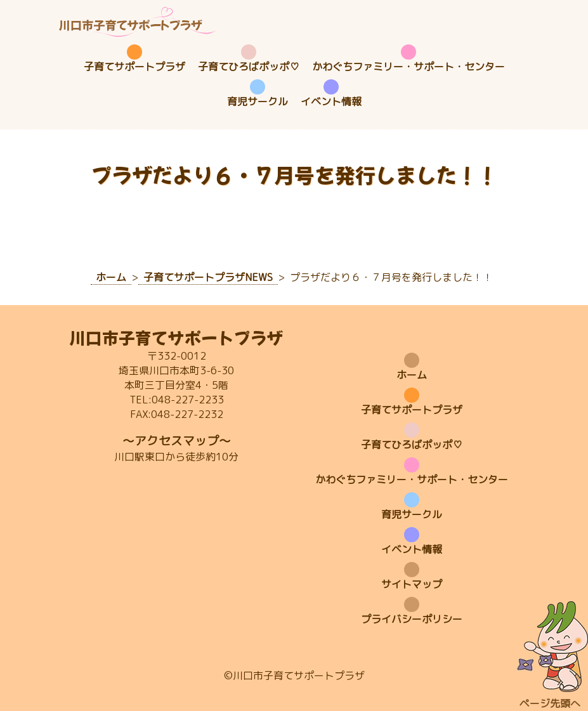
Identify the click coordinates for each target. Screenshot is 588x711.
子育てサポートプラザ (134, 67)
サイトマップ (412, 584)
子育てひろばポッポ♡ (249, 67)
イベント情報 (331, 101)
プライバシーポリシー (412, 619)
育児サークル (258, 101)
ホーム (412, 375)
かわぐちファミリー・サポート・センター (408, 67)
